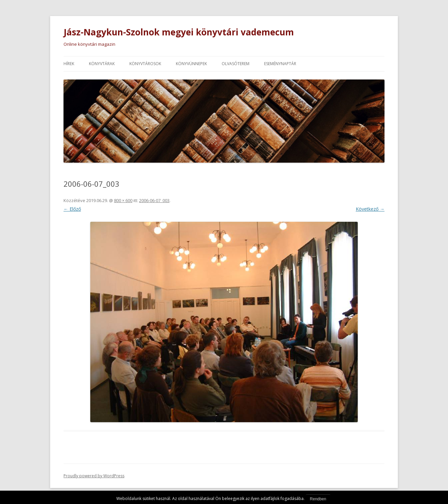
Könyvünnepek (191, 64)
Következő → (370, 209)
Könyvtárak (102, 64)
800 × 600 (123, 200)
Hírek (69, 64)
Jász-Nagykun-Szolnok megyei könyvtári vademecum (179, 32)
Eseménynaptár (280, 64)
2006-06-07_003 (154, 200)
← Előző (72, 209)
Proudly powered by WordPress (94, 476)
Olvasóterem (236, 64)
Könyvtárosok (145, 64)
